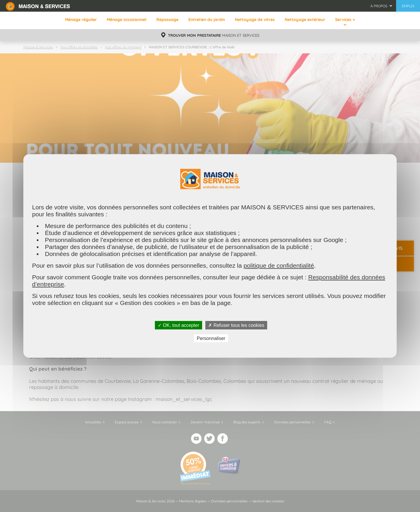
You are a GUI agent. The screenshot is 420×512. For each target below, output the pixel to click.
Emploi (408, 6)
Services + (345, 20)
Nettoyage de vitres (255, 20)
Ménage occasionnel (127, 20)
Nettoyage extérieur (305, 20)
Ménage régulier (81, 20)
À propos (379, 6)
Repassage (167, 20)
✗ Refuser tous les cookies (236, 325)
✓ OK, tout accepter (178, 325)
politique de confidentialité (279, 265)
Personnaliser (211, 338)
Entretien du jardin (207, 20)
